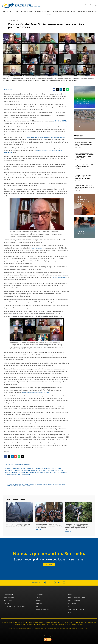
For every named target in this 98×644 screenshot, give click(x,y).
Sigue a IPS (40, 595)
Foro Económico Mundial (28, 470)
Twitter (38, 601)
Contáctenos (8, 601)
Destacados (16, 470)
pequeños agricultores (46, 472)
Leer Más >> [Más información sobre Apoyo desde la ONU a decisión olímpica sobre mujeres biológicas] (78, 170)
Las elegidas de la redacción (26, 472)
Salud (49, 15)
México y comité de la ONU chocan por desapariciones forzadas (83, 144)
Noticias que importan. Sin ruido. (49, 554)
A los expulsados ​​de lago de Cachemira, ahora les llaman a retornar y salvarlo (84, 187)
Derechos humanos (26, 11)
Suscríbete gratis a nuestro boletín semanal (49, 559)
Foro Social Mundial (41, 470)
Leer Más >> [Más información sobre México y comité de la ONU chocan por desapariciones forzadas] (78, 148)
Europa (70, 606)
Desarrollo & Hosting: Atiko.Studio (49, 636)
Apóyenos (8, 604)
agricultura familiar (17, 468)
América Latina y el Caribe (76, 598)
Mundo (37, 472)
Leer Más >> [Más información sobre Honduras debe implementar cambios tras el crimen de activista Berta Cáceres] (38, 530)
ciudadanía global (56, 468)
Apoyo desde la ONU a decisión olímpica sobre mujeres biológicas (85, 167)
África (70, 595)
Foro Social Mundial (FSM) (55, 470)
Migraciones (93, 11)
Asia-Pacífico (72, 604)
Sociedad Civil (16, 474)
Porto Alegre (57, 472)
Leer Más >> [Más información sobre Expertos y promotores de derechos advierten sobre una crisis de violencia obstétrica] (78, 180)
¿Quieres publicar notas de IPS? (15, 606)
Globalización (9, 472)
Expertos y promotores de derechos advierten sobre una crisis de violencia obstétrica (84, 177)
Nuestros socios (9, 598)
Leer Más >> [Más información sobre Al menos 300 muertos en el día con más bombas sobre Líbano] (9, 528)
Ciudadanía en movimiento (43, 468)
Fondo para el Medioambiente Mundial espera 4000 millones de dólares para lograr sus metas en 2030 (78, 527)
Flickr (38, 606)
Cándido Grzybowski (29, 468)
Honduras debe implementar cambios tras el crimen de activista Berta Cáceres (49, 526)
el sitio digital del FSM (60, 121)
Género (73, 11)
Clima (16, 11)
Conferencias (9, 470)
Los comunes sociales (60, 277)
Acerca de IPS (9, 595)
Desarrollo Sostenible (43, 11)
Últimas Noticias (7, 11)
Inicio (38, 598)
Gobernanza (82, 11)
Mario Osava (8, 89)
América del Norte (74, 601)
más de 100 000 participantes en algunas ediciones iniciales (46, 137)
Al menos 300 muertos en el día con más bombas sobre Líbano (18, 525)
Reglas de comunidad (43, 609)
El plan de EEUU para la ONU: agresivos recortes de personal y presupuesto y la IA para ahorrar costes (84, 155)
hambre (15, 472)
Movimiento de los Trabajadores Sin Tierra (36, 392)
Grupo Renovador (37, 248)
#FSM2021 (8, 468)
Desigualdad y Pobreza (61, 11)
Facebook (39, 604)
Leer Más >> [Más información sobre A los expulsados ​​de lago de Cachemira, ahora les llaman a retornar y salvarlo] (78, 191)
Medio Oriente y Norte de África (78, 609)
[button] (96, 5)
